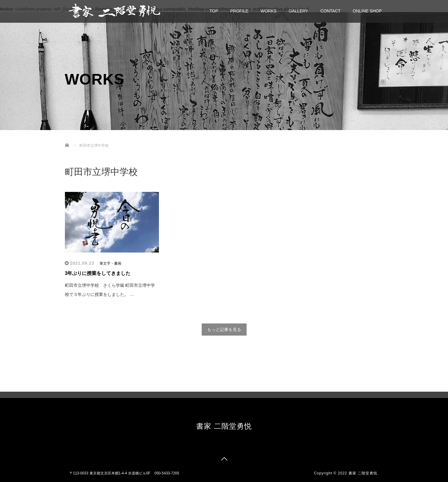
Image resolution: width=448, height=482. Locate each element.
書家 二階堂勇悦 (224, 426)
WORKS (269, 11)
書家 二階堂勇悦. (364, 473)
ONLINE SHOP (367, 11)
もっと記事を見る (224, 330)
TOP (214, 11)
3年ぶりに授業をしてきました (98, 273)
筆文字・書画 (110, 263)
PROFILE (239, 11)
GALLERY (298, 11)
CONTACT (330, 11)
